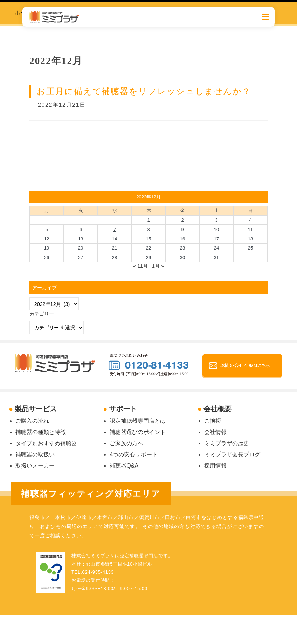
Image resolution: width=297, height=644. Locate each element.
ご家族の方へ (126, 443)
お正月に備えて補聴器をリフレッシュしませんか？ (144, 91)
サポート (123, 409)
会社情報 (215, 432)
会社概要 (217, 409)
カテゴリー (42, 314)
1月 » (158, 266)
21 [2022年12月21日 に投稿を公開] (115, 248)
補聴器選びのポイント (138, 432)
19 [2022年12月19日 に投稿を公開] (47, 248)
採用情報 (215, 466)
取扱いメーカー (35, 466)
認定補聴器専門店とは (138, 421)
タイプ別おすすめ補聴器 (46, 443)
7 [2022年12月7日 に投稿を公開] (114, 229)
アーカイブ (44, 288)
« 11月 (140, 266)
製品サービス (36, 409)
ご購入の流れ (32, 421)
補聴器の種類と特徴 (41, 432)
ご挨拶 (213, 421)
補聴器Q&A (124, 466)
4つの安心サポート (134, 454)
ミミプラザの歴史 (227, 443)
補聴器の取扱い (35, 454)
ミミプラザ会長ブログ (232, 454)
